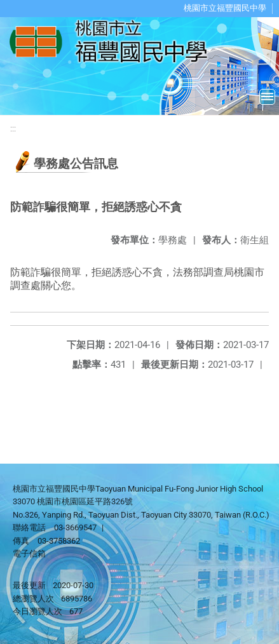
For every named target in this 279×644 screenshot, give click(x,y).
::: (13, 129)
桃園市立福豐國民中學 (225, 8)
